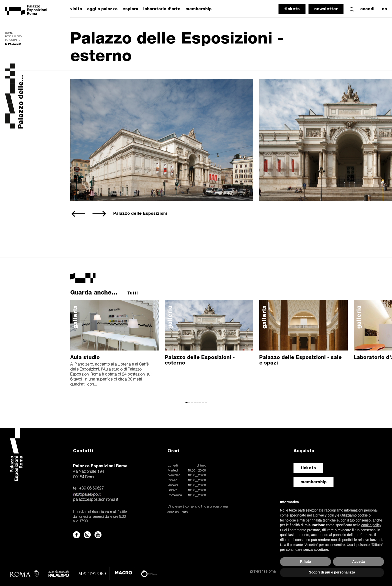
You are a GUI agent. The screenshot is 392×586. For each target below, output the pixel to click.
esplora (130, 9)
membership (313, 482)
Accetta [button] (359, 561)
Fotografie (12, 40)
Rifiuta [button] (305, 561)
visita (76, 9)
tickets (292, 9)
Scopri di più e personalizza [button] (332, 572)
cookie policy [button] (371, 525)
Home (9, 33)
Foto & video (13, 37)
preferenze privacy (265, 572)
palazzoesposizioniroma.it (96, 500)
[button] (352, 9)
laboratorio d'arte (162, 9)
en (384, 9)
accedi (367, 9)
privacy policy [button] (326, 515)
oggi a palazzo (102, 9)
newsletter (326, 9)
